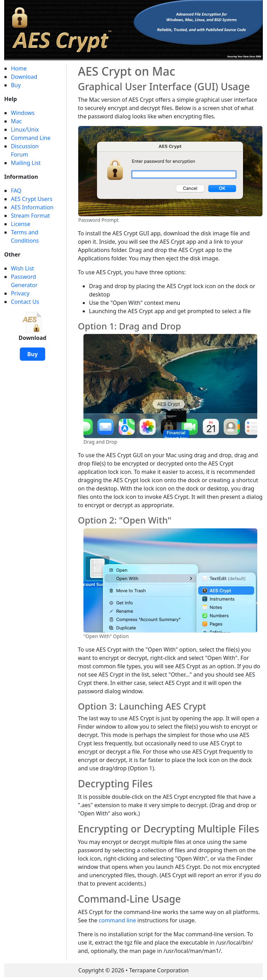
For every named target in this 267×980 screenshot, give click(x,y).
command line (117, 920)
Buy (16, 85)
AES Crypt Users (31, 199)
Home (19, 68)
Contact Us (25, 302)
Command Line (31, 138)
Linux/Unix (25, 129)
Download (24, 77)
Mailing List (26, 163)
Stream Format (30, 216)
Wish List (22, 268)
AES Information (32, 207)
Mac (16, 121)
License (21, 224)
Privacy (20, 293)
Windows (23, 113)
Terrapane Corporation (159, 970)
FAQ (16, 191)
